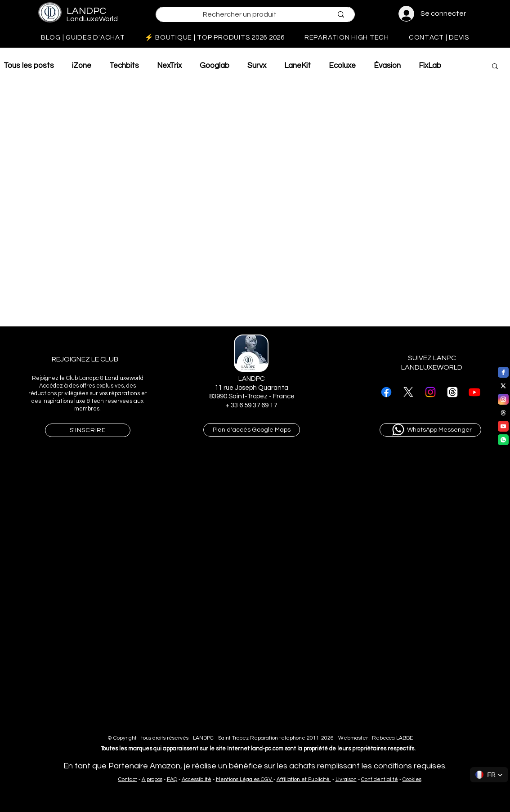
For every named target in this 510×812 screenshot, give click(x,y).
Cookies (412, 779)
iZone (82, 66)
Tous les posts (29, 66)
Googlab (215, 66)
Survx (257, 66)
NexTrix (169, 66)
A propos (152, 779)
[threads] (503, 413)
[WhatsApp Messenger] (430, 430)
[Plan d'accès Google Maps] (252, 430)
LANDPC (86, 11)
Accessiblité (197, 779)
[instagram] (503, 399)
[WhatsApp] (503, 440)
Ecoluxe (342, 66)
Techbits (124, 66)
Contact (128, 779)
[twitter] (503, 386)
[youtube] (503, 426)
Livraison (346, 779)
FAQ (172, 779)
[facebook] (503, 372)
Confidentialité (380, 779)
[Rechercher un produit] (240, 15)
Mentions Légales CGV (245, 779)
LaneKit (297, 66)
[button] (495, 67)
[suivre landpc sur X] (408, 392)
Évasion (387, 66)
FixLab (430, 66)
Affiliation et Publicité (304, 779)
